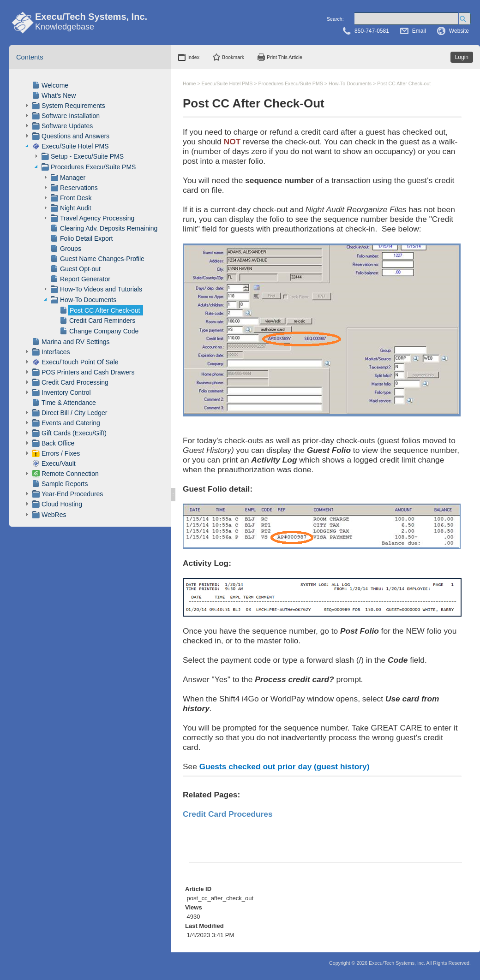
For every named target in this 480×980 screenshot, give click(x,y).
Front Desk (76, 198)
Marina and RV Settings (76, 342)
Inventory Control (66, 392)
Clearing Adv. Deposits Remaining (109, 228)
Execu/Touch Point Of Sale (80, 362)
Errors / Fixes (61, 453)
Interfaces (56, 352)
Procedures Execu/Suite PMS (93, 167)
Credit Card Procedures (228, 814)
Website (459, 31)
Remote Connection (70, 474)
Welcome (55, 85)
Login (462, 57)
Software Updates (67, 126)
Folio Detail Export (86, 238)
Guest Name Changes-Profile (102, 259)
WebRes (54, 515)
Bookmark (233, 57)
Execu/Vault (59, 463)
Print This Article (285, 57)
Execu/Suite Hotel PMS (75, 146)
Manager (73, 178)
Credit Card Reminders (102, 321)
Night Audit (76, 208)
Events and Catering (71, 423)
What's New (59, 95)
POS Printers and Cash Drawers (88, 372)
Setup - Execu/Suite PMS (87, 156)
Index (193, 57)
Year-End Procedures (72, 494)
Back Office (58, 443)
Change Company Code (104, 331)
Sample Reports (65, 484)
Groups (71, 249)
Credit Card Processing (75, 382)
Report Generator (85, 279)
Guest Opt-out (80, 269)
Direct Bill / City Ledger (74, 413)
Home (189, 83)
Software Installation (71, 116)
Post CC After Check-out (105, 310)
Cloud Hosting (62, 504)
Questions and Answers (75, 136)
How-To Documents (88, 300)
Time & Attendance (69, 403)
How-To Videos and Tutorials (101, 289)
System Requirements (73, 106)
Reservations (79, 188)
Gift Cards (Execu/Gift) (74, 433)
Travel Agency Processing (97, 218)
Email (419, 31)
